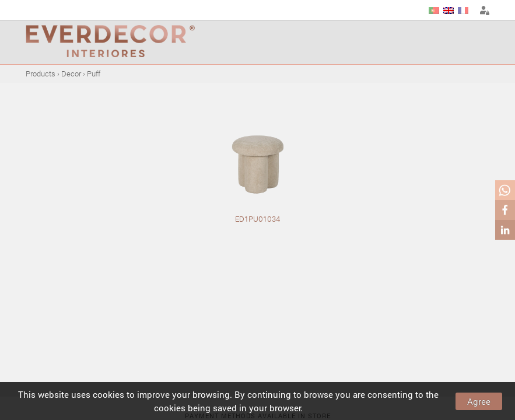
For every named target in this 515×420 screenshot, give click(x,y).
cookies (108, 394)
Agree (479, 401)
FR (463, 10)
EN (449, 10)
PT (434, 10)
